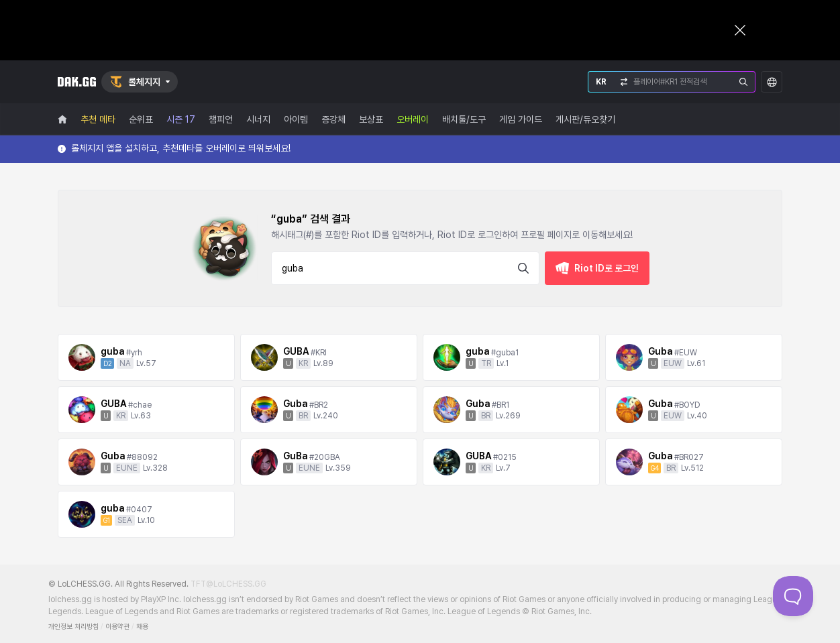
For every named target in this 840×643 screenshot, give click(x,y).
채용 (142, 627)
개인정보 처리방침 (73, 627)
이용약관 (117, 627)
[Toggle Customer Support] (793, 596)
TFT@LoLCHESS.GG (228, 584)
